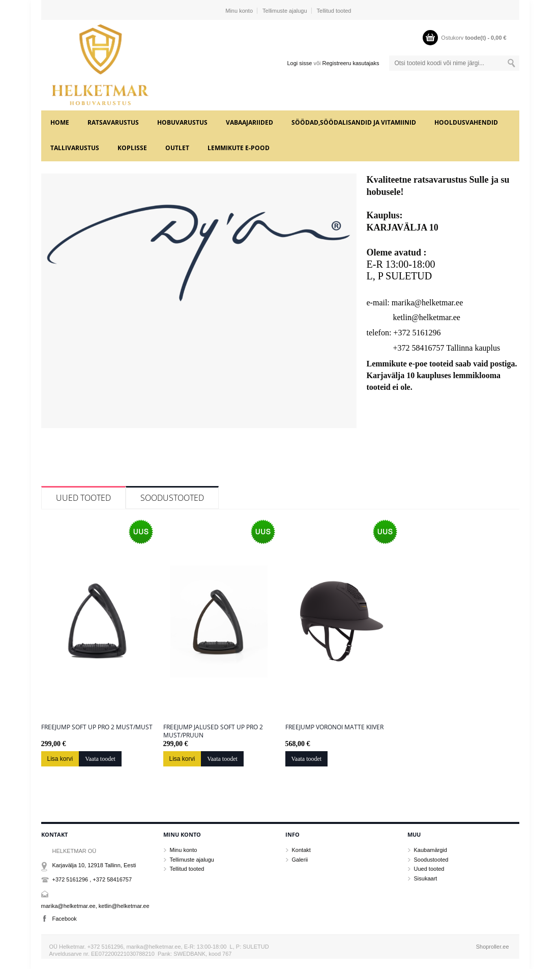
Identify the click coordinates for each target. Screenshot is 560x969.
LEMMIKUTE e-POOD (239, 148)
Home (60, 122)
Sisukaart (426, 878)
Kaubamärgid (431, 850)
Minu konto (239, 11)
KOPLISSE (132, 148)
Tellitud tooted (334, 11)
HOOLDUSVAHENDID (466, 122)
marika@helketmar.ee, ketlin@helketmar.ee (95, 906)
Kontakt (301, 850)
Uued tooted (83, 498)
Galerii (300, 860)
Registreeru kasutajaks (351, 63)
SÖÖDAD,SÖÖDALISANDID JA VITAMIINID (354, 122)
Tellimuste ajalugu (285, 11)
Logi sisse (299, 63)
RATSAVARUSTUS (113, 122)
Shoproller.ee (493, 947)
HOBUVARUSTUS (182, 122)
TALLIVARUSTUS (75, 148)
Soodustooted (172, 498)
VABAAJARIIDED (249, 122)
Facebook (65, 919)
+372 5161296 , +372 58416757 (92, 879)
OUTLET (177, 148)
